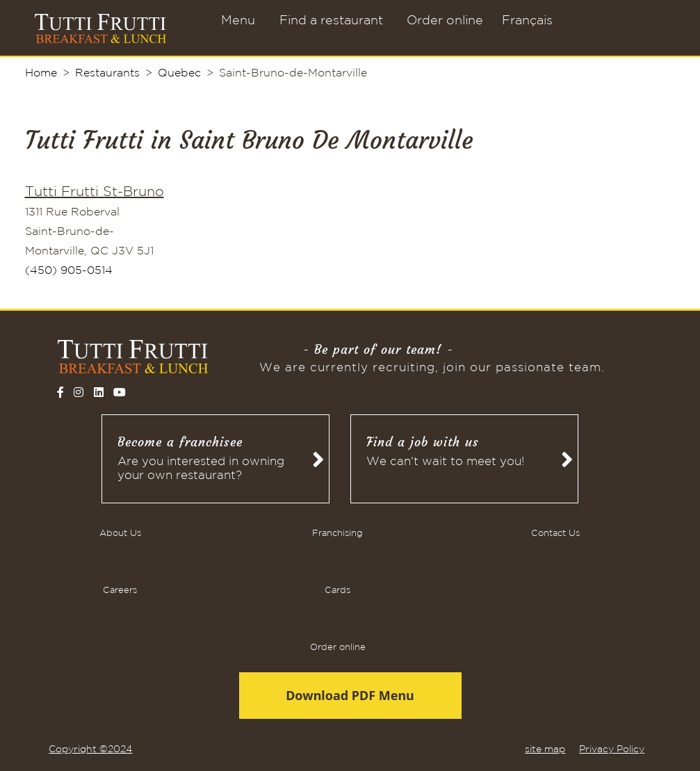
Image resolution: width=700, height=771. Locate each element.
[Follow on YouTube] (120, 392)
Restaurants (107, 73)
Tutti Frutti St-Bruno (95, 192)
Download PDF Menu (350, 695)
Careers (120, 591)
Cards (337, 591)
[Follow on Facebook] (60, 392)
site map (545, 749)
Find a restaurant (331, 21)
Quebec (179, 73)
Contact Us (555, 534)
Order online (445, 21)
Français (527, 21)
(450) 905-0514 (69, 271)
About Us (120, 534)
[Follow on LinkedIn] (99, 392)
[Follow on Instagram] (79, 392)
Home (41, 73)
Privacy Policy (612, 749)
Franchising (337, 534)
